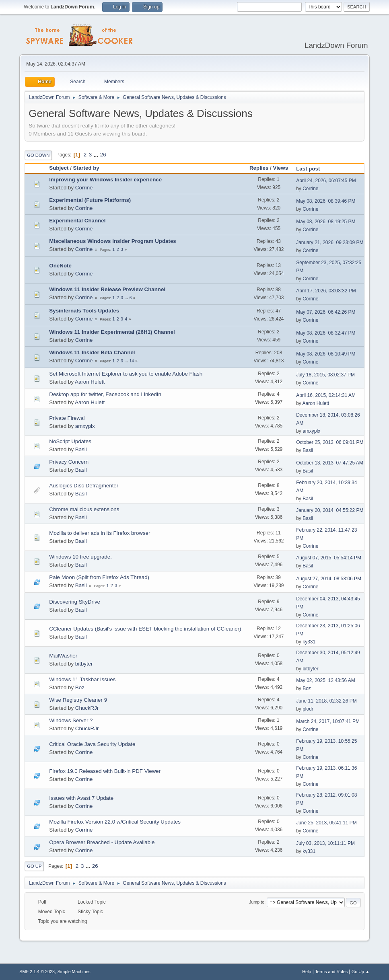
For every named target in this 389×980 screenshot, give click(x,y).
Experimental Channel (77, 221)
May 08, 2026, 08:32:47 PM (326, 333)
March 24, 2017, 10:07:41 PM (328, 721)
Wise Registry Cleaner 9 (78, 700)
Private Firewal (67, 418)
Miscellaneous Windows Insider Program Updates (112, 241)
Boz (80, 687)
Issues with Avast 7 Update (81, 798)
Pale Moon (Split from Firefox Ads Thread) (99, 577)
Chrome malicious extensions (84, 509)
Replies (259, 168)
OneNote (60, 266)
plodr (308, 709)
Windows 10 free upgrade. (80, 557)
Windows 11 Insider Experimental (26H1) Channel (112, 332)
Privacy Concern (69, 462)
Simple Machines (74, 972)
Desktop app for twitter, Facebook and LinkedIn (105, 394)
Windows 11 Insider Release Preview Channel (107, 289)
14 (132, 361)
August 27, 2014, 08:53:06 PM (329, 579)
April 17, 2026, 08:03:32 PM (326, 291)
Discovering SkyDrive (75, 602)
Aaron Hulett (90, 382)
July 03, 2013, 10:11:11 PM (325, 843)
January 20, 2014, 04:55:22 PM (330, 510)
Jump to (257, 902)
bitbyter (84, 664)
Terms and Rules (331, 972)
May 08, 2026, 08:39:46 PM (326, 201)
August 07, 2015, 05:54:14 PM (329, 558)
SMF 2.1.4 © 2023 (37, 972)
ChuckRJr (87, 708)
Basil (81, 449)
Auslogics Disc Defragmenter (84, 486)
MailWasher (63, 656)
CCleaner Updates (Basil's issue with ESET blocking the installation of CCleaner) (145, 629)
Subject (59, 168)
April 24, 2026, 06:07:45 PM (326, 181)
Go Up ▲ (361, 972)
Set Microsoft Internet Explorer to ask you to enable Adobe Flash (126, 374)
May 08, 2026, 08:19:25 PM (326, 222)
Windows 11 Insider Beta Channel (92, 352)
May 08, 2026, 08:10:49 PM (326, 354)
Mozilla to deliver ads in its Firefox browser (100, 533)
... (97, 155)
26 (103, 155)
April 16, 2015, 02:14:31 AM (326, 395)
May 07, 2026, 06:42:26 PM (326, 312)
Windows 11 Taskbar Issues (82, 679)
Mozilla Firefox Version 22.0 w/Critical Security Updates (115, 822)
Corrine (84, 188)
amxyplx (85, 426)
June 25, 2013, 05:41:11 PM (326, 823)
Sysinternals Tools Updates (84, 311)
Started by (90, 168)
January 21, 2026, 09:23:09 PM (330, 242)
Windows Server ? (71, 720)
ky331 (309, 642)
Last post (308, 169)
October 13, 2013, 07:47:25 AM (330, 463)
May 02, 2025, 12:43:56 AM (326, 680)
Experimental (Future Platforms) (90, 200)
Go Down (38, 155)
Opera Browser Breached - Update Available (102, 842)
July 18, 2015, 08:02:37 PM (325, 375)
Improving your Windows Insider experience (105, 180)
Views (281, 168)
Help (307, 972)
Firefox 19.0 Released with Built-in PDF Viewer (105, 771)
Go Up (34, 866)
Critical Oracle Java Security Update (92, 744)
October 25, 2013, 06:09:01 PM (330, 442)
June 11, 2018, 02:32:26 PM (326, 701)
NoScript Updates (70, 441)
